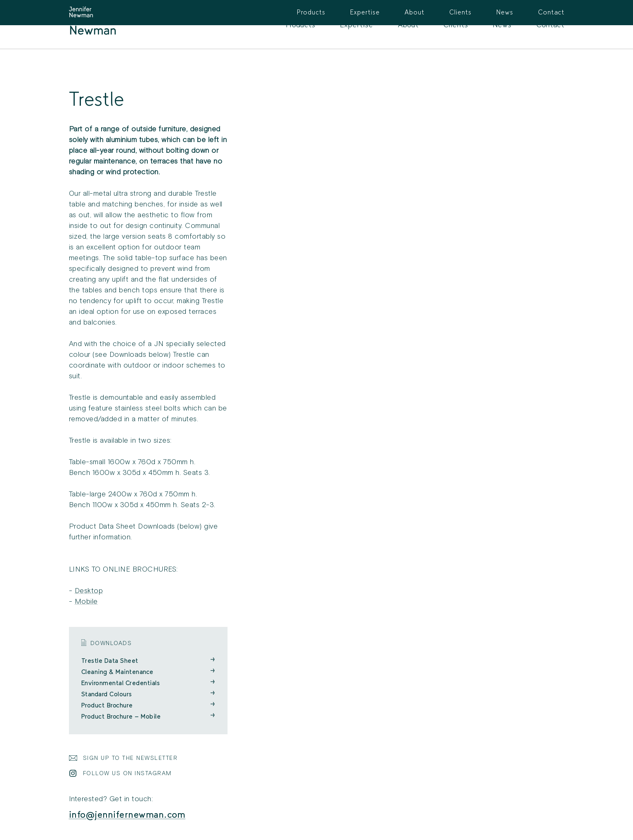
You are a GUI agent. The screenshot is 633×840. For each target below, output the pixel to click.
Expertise (357, 25)
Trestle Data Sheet (148, 661)
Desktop (89, 591)
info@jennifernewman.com (127, 814)
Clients (456, 25)
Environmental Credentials (148, 683)
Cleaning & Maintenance (148, 672)
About (408, 25)
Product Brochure (148, 705)
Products (301, 25)
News (502, 25)
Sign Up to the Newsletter (130, 758)
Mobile (86, 602)
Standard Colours (148, 694)
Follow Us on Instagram (127, 773)
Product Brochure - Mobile (148, 716)
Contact (550, 25)
